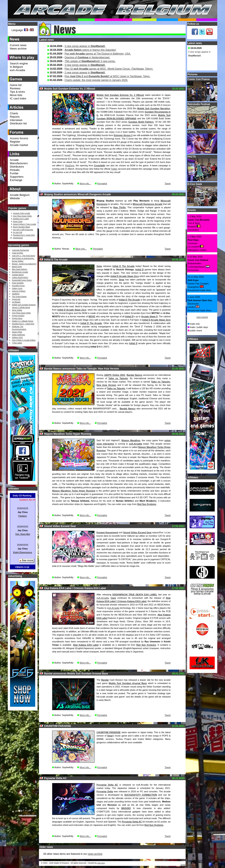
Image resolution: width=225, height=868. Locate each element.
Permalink (102, 183)
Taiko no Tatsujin (118, 378)
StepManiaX (18, 238)
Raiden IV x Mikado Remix (23, 321)
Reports (15, 117)
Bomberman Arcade (20, 272)
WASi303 (126, 808)
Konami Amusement (107, 532)
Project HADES (18, 316)
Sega (99, 266)
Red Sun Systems (147, 504)
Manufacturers (19, 163)
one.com (101, 863)
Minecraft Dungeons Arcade (148, 204)
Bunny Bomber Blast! (21, 227)
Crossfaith (100, 165)
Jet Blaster (16, 302)
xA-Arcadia (114, 608)
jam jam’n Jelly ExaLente (23, 230)
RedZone (70, 165)
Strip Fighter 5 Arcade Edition (24, 340)
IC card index (18, 98)
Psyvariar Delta (105, 791)
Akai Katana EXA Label (86, 645)
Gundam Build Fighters (141, 122)
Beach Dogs (17, 267)
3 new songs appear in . (85, 46)
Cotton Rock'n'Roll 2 (20, 277)
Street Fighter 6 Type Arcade (25, 224)
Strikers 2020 (17, 337)
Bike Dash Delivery (20, 269)
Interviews (16, 120)
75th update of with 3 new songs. (90, 61)
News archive (18, 49)
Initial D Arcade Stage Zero (125, 276)
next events (202, 317)
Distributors (17, 167)
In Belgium (16, 67)
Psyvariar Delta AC (107, 785)
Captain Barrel (18, 275)
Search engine (19, 63)
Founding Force (18, 286)
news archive (95, 854)
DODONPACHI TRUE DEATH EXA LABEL (135, 595)
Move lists (16, 95)
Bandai (105, 680)
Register (15, 142)
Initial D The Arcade (123, 266)
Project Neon (17, 318)
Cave (113, 598)
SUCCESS (130, 795)
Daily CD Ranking (22, 496)
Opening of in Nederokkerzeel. (87, 57)
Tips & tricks (17, 92)
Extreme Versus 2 (123, 135)
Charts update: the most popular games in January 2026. (96, 80)
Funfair (14, 173)
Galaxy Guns (17, 288)
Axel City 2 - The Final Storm (23, 256)
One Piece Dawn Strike (22, 216)
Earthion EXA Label (21, 219)
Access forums (19, 138)
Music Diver (18, 221)
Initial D (140, 269)
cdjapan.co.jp (22, 567)
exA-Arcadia (136, 444)
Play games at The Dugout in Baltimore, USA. (98, 54)
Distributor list (18, 123)
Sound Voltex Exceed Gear (137, 532)
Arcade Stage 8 (149, 316)
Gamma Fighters (19, 291)
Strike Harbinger (19, 335)
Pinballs (15, 170)
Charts (14, 113)
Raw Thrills (120, 207)
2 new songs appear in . (85, 73)
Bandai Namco (134, 375)
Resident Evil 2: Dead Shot (24, 235)
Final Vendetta (18, 283)
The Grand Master (19, 297)
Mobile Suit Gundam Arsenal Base (128, 683)
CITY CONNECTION (146, 795)
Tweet (168, 183)
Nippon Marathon (131, 440)
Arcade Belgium (20, 195)
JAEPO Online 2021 (114, 375)
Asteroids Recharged (20, 250)
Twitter (114, 169)
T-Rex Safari (17, 343)
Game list (16, 85)
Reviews (15, 88)
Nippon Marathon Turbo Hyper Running (74, 491)
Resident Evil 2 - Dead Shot (23, 324)
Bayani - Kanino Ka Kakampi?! (24, 264)
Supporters (17, 177)
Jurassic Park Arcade (21, 213)
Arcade (14, 160)
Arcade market (19, 145)
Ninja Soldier (17, 310)
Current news (18, 45)
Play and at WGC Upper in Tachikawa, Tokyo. (107, 76)
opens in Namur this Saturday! (90, 50)
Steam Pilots (17, 332)
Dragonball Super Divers (22, 280)
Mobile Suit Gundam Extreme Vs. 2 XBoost (120, 95)
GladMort (16, 294)
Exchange (16, 180)
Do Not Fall (17, 232)
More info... (85, 183)
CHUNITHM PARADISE (109, 732)
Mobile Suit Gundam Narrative (154, 108)
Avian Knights (17, 253)
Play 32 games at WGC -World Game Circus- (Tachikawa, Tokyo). (109, 69)
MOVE (92, 316)
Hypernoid (16, 299)
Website (15, 198)
